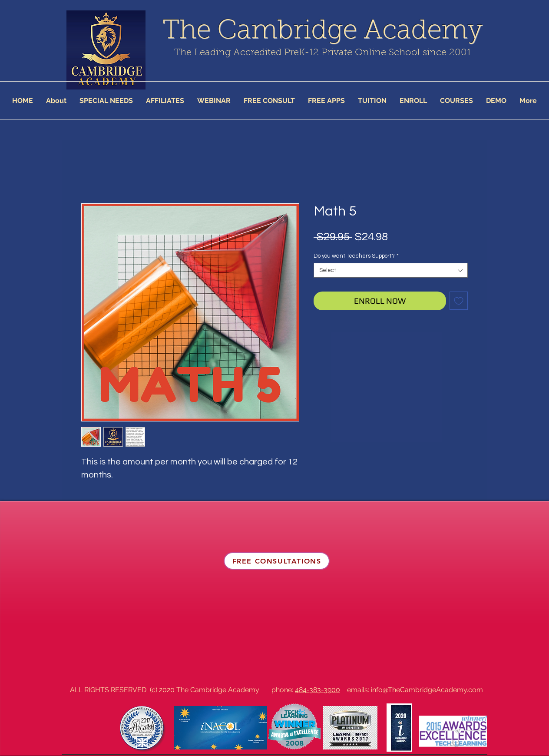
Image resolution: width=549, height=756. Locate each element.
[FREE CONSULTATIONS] (277, 561)
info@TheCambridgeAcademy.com (427, 690)
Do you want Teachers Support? (356, 256)
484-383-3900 (317, 690)
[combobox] (391, 270)
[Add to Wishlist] (459, 301)
